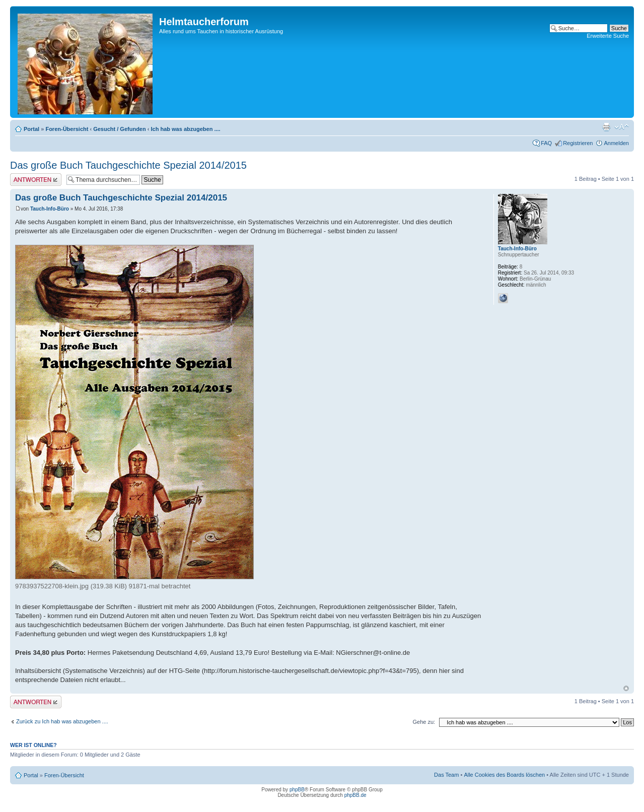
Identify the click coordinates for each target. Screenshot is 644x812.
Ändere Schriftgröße (622, 127)
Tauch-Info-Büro (50, 209)
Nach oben (626, 688)
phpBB (297, 790)
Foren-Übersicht (67, 129)
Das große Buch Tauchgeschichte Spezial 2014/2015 (128, 165)
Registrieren (578, 143)
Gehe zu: (424, 722)
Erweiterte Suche (608, 36)
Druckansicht (606, 127)
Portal (31, 129)
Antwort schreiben (36, 180)
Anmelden (616, 143)
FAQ (546, 143)
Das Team (446, 775)
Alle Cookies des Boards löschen (504, 775)
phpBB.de (355, 795)
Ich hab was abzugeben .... (186, 129)
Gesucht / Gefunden (120, 129)
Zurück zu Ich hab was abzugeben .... (62, 721)
